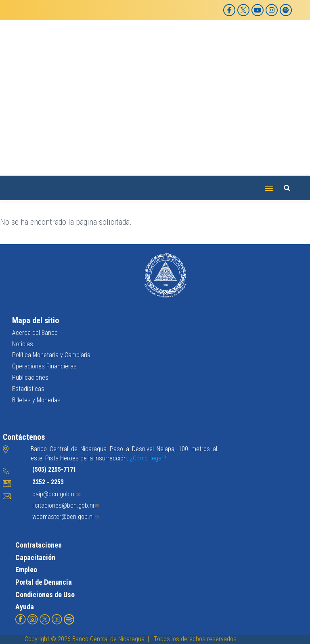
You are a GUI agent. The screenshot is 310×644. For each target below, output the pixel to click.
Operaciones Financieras (44, 366)
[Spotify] (286, 10)
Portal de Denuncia (44, 582)
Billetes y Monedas (36, 400)
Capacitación (35, 557)
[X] (243, 10)
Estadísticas (28, 389)
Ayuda (25, 607)
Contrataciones (39, 545)
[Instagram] (272, 10)
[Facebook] (229, 10)
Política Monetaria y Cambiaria (51, 355)
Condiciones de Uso (45, 595)
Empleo (26, 570)
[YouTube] (258, 10)
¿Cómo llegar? (148, 458)
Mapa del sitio (36, 320)
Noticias (23, 344)
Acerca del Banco (35, 333)
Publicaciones (30, 377)
